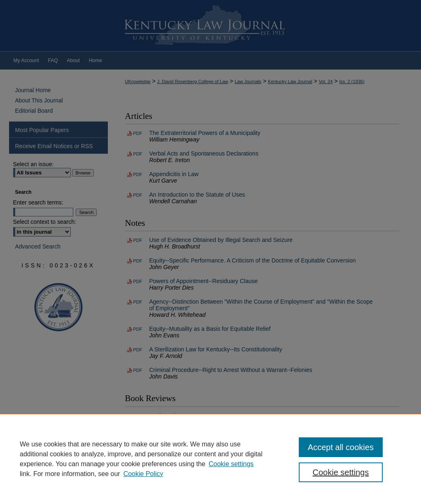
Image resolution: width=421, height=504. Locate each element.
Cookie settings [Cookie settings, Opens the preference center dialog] (341, 472)
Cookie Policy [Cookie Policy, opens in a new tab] (143, 474)
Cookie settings (231, 464)
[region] (210, 459)
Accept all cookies (341, 447)
